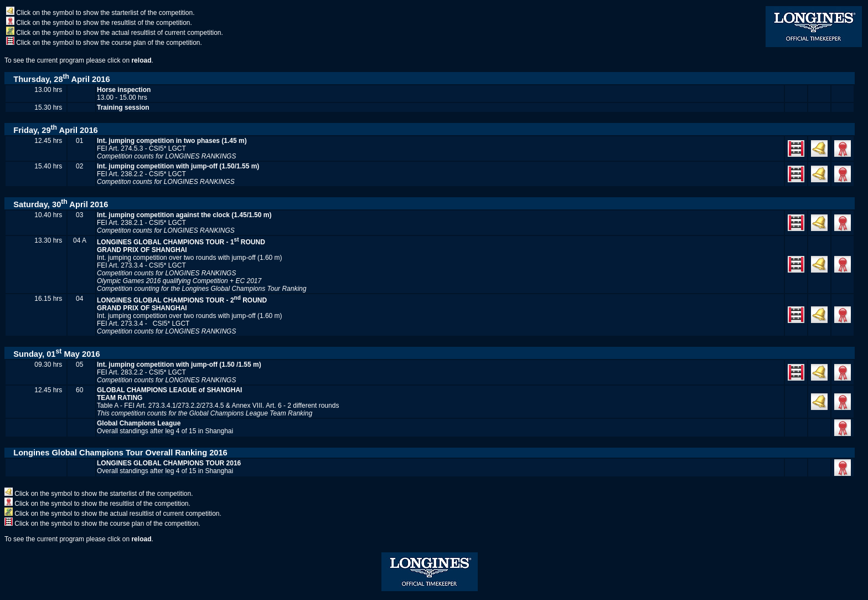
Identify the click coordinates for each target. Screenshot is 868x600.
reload (141, 60)
